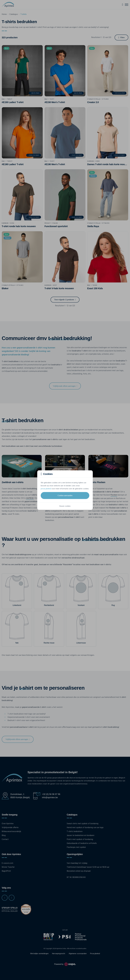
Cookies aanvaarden (65, 495)
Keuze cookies (65, 506)
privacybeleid (46, 489)
